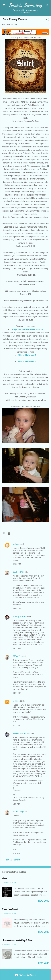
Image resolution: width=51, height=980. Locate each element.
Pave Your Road (10, 909)
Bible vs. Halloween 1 (27, 355)
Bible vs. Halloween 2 (27, 362)
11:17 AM (17, 649)
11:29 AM (17, 693)
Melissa (16, 544)
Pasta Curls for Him (21, 733)
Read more (44, 901)
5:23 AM (16, 804)
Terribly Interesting (25, 5)
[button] (47, 20)
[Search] (47, 5)
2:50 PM (16, 853)
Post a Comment (12, 860)
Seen (4, 878)
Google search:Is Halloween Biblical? (27, 329)
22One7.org (18, 572)
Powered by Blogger (26, 975)
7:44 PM (16, 726)
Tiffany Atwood (20, 616)
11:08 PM (17, 609)
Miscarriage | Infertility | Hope (17, 940)
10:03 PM (17, 564)
